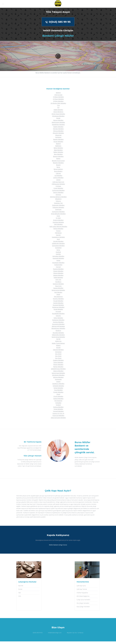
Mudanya (58, 331)
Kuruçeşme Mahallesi (58, 324)
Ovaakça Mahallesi (58, 360)
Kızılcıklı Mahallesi (58, 303)
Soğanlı (58, 381)
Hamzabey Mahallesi (58, 256)
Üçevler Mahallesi (58, 392)
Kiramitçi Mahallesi (58, 299)
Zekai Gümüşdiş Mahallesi (58, 418)
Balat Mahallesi (58, 150)
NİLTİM (58, 339)
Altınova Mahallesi (58, 131)
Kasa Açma (58, 286)
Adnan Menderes (58, 112)
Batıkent (58, 93)
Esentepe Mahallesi (58, 222)
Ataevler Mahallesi (58, 139)
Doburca (58, 201)
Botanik (58, 165)
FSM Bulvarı (58, 233)
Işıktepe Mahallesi (58, 275)
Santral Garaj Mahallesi (58, 373)
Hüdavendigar (58, 265)
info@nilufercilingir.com (55, 633)
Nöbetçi (58, 345)
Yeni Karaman (58, 401)
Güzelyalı (58, 252)
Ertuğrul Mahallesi (58, 220)
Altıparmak (58, 135)
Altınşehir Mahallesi (58, 133)
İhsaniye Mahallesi (58, 269)
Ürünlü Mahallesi (58, 396)
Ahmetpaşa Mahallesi (58, 116)
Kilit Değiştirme (58, 297)
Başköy (58, 158)
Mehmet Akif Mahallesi (58, 326)
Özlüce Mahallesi (58, 362)
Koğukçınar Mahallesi (58, 307)
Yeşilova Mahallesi (58, 407)
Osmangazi (58, 352)
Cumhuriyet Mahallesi (58, 190)
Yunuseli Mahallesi (58, 411)
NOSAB (58, 348)
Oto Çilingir (58, 354)
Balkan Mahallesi (58, 152)
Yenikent (58, 405)
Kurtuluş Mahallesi (58, 322)
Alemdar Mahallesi (58, 129)
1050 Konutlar (58, 95)
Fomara (58, 231)
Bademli (58, 144)
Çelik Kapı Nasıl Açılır (58, 182)
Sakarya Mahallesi (58, 371)
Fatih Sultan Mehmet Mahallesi (58, 226)
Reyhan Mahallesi (58, 367)
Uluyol (58, 394)
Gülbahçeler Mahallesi (58, 243)
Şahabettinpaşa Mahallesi (58, 369)
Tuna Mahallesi (58, 390)
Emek (58, 216)
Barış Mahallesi (58, 154)
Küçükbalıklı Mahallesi (58, 313)
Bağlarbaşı (58, 146)
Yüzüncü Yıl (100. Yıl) (58, 413)
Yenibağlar (58, 403)
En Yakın (58, 218)
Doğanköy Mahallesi (58, 207)
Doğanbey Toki (58, 203)
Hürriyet (58, 267)
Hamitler (58, 254)
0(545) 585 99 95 (58, 22)
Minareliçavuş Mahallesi (58, 328)
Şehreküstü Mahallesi (58, 375)
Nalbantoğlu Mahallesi (58, 335)
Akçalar (58, 118)
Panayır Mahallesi (58, 364)
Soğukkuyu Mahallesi (58, 384)
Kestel (58, 294)
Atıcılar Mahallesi (58, 142)
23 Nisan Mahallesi (58, 99)
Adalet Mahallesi (58, 110)
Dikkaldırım (58, 199)
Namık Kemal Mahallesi (58, 337)
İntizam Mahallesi (58, 271)
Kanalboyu (58, 282)
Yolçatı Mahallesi (58, 409)
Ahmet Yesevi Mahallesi (58, 114)
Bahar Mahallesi (58, 148)
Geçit (58, 239)
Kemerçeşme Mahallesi (58, 290)
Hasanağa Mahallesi (58, 258)
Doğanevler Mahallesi (58, 205)
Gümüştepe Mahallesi (58, 246)
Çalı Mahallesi (58, 175)
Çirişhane (58, 186)
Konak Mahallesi (58, 309)
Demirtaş (58, 195)
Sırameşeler (58, 379)
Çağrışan (58, 173)
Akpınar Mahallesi (58, 120)
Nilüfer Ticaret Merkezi (58, 343)
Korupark (58, 311)
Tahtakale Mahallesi (58, 386)
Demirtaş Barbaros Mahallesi (58, 197)
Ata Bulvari (58, 137)
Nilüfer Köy (58, 341)
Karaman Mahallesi (58, 284)
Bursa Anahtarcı (58, 169)
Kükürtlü (58, 316)
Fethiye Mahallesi (58, 229)
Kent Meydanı (58, 292)
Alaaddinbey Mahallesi (58, 124)
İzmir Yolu (58, 280)
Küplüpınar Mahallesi (58, 320)
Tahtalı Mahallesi (58, 388)
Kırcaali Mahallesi (58, 301)
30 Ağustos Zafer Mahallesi (58, 103)
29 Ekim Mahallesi (58, 101)
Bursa (58, 167)
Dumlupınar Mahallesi (58, 212)
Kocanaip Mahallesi (58, 305)
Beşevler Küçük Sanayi (58, 161)
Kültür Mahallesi (58, 318)
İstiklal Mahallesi (58, 277)
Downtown (58, 209)
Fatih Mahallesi (58, 224)
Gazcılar (58, 235)
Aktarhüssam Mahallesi (58, 122)
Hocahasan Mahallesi (58, 263)
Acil (58, 107)
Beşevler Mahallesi (58, 163)
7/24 (58, 105)
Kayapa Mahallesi (58, 288)
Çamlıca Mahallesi (58, 178)
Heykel (58, 260)
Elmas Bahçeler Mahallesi (58, 214)
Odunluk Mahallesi (58, 350)
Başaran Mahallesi (58, 156)
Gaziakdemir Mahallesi (58, 237)
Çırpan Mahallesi (58, 188)
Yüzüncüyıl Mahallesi (58, 415)
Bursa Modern (58, 171)
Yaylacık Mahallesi (58, 399)
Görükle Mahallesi (58, 241)
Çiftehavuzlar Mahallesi (58, 184)
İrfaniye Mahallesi (58, 273)
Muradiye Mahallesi (58, 333)
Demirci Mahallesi (58, 192)
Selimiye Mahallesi (58, 377)
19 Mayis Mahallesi (58, 97)
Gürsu (58, 250)
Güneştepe (58, 248)
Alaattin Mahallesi (58, 127)
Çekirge (58, 180)
